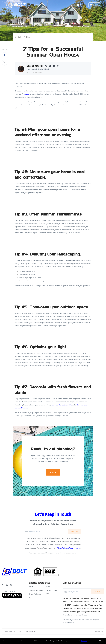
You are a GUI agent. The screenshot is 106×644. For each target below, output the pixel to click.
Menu (80, 5)
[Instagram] (11, 585)
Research (27, 94)
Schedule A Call (51, 597)
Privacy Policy (100, 631)
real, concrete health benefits (62, 405)
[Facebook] (2, 585)
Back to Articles (24, 37)
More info (84, 641)
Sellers (45, 5)
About (31, 587)
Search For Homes (35, 594)
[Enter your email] (48, 532)
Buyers (36, 5)
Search (55, 5)
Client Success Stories (36, 590)
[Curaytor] (12, 597)
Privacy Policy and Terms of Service (69, 548)
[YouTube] (7, 585)
